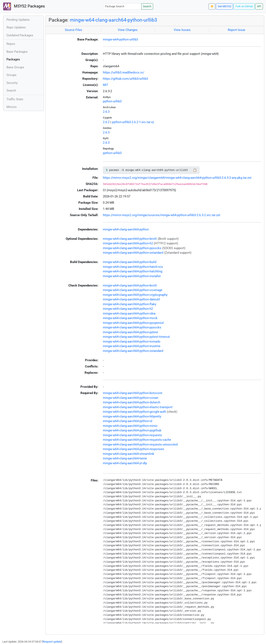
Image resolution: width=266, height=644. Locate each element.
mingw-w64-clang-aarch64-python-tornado (132, 342)
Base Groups (15, 67)
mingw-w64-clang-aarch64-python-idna (129, 313)
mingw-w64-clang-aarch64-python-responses (134, 449)
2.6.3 (106, 112)
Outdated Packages (20, 35)
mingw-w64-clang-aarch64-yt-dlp (125, 463)
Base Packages (17, 52)
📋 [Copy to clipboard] (195, 170)
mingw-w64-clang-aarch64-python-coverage (133, 290)
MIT (106, 85)
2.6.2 (106, 122)
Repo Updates (16, 27)
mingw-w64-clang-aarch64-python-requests (132, 435)
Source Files (73, 30)
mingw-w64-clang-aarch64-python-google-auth (134, 412)
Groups (11, 75)
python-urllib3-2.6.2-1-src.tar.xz (133, 122)
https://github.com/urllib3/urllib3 (125, 79)
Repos (11, 44)
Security (12, 83)
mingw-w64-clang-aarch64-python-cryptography (135, 295)
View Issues (182, 30)
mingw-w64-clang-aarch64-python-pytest (131, 332)
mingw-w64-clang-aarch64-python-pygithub (132, 430)
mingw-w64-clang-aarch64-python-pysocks (132, 248)
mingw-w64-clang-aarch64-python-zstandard (133, 253)
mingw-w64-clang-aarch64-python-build (130, 262)
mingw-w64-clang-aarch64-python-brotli (130, 239)
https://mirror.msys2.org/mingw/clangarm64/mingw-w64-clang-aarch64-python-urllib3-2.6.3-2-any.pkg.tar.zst (177, 178)
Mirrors (12, 107)
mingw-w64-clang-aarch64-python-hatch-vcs (133, 267)
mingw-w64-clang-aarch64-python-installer (132, 276)
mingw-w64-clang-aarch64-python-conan (131, 398)
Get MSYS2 (225, 6)
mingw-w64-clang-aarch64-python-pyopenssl (133, 323)
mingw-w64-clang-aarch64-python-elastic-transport (138, 407)
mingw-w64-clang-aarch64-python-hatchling (133, 271)
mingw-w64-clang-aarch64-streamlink (129, 454)
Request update (52, 642)
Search (147, 6)
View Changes (128, 30)
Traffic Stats (15, 99)
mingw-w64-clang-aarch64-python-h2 (128, 243)
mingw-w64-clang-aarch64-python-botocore (133, 393)
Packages (13, 59)
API (259, 6)
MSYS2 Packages (24, 6)
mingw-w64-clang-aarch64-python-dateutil (131, 299)
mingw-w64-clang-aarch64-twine (125, 458)
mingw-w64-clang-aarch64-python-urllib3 (113, 20)
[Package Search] (122, 6)
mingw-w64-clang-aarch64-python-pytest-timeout (136, 337)
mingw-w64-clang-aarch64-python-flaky (130, 304)
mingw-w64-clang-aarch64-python (126, 229)
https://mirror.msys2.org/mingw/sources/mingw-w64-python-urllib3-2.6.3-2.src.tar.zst (162, 215)
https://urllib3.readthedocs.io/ (124, 72)
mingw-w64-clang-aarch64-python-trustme (132, 346)
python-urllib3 (112, 101)
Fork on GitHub (244, 6)
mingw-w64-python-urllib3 (120, 39)
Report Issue (236, 30)
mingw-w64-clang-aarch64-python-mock (130, 318)
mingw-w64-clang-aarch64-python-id (127, 421)
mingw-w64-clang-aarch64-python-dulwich (132, 402)
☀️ (212, 6)
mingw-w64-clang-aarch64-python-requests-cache (137, 440)
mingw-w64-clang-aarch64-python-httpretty (132, 416)
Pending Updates (18, 20)
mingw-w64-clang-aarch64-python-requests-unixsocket (140, 444)
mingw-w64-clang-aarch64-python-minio (130, 426)
